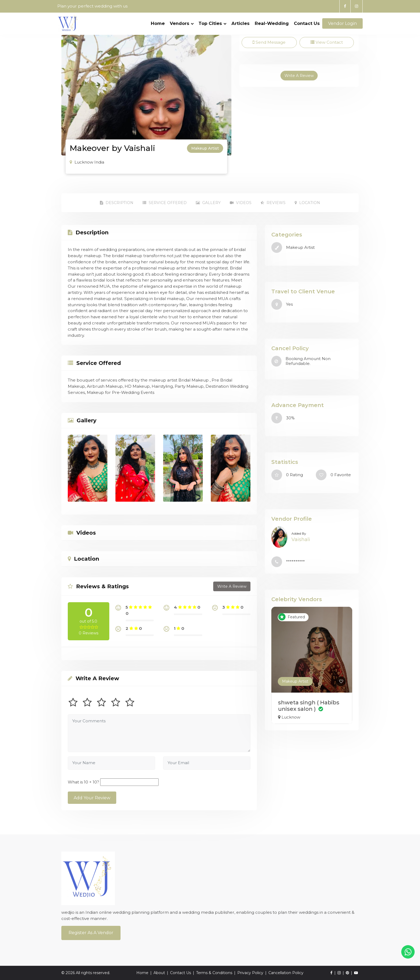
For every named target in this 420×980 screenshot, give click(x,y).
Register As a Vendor (91, 933)
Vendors (182, 23)
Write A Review (299, 76)
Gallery (208, 203)
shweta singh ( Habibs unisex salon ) (309, 706)
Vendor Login (342, 23)
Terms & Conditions (214, 973)
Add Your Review (92, 798)
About (159, 973)
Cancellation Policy (286, 973)
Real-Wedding (272, 23)
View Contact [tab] (327, 42)
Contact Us (307, 23)
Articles (241, 23)
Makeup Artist (295, 681)
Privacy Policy (250, 973)
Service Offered (165, 203)
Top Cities (212, 23)
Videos (241, 203)
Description (117, 203)
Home (158, 23)
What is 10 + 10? (83, 782)
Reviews (273, 203)
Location (307, 203)
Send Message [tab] (269, 42)
